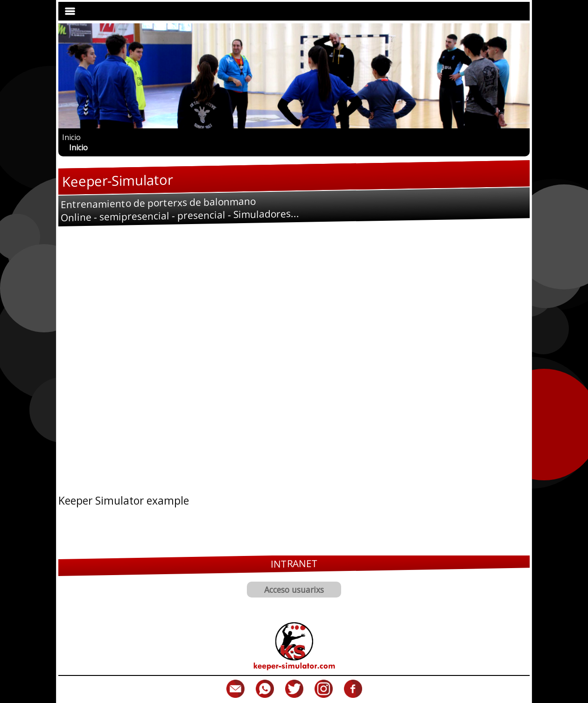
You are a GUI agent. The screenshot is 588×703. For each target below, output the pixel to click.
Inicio (71, 137)
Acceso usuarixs (294, 590)
